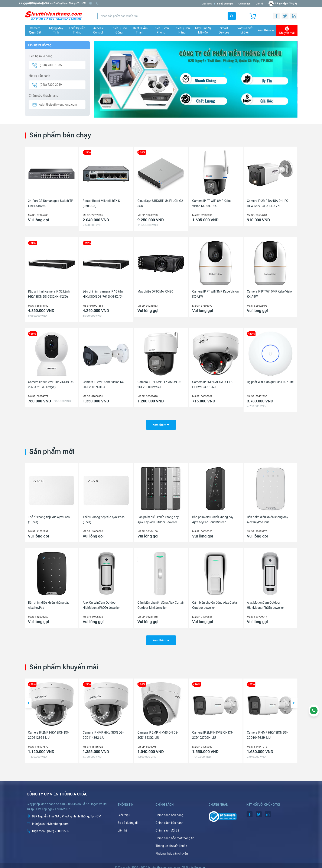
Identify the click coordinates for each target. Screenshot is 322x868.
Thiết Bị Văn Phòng (161, 30)
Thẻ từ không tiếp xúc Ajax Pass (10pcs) (49, 517)
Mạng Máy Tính (56, 30)
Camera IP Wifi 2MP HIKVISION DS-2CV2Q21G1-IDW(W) (51, 384)
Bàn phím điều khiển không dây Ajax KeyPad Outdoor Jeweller (158, 517)
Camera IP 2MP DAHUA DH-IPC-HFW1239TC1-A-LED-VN (268, 203)
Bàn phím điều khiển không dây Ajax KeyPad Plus (268, 517)
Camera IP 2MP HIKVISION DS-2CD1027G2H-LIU (267, 731)
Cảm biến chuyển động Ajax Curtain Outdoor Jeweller (216, 603)
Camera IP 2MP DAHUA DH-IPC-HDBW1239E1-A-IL (213, 384)
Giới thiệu (207, 4)
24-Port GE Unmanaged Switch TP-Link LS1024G (51, 203)
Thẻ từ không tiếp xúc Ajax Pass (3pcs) (104, 517)
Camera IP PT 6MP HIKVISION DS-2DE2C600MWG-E (160, 384)
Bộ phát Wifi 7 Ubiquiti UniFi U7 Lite (270, 382)
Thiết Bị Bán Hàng (182, 30)
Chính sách (244, 4)
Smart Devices (224, 30)
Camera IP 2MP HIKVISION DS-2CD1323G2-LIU (213, 731)
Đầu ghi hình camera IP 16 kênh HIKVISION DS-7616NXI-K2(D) (103, 294)
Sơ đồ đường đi (225, 4)
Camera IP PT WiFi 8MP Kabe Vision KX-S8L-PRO (211, 203)
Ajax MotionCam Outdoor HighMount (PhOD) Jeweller (265, 603)
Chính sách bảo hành (169, 818)
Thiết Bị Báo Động (119, 30)
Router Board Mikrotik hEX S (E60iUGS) (101, 203)
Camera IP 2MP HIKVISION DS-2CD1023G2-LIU (48, 731)
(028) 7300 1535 (136, 4)
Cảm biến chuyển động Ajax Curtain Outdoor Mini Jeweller (161, 603)
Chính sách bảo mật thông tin (175, 834)
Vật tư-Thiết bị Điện (245, 30)
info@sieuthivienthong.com (106, 4)
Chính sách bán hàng (169, 811)
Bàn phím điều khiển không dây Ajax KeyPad (49, 603)
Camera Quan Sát (35, 30)
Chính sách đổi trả (167, 826)
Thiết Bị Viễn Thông (77, 30)
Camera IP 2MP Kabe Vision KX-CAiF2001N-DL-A (104, 384)
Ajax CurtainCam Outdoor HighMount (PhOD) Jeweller (101, 603)
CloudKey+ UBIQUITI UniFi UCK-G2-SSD (161, 203)
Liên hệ (259, 4)
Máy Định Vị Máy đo (203, 30)
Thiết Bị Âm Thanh (140, 30)
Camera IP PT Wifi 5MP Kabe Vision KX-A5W (270, 294)
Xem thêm (266, 30)
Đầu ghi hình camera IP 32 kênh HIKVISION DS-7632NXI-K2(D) (49, 294)
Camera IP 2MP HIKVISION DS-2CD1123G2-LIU (103, 731)
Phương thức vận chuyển (172, 849)
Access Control (98, 30)
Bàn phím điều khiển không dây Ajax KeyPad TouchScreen (213, 517)
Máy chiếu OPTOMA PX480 (155, 291)
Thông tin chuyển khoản (171, 842)
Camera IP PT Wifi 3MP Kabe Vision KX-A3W (215, 294)
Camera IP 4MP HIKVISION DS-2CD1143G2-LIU (158, 731)
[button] (28, 699)
